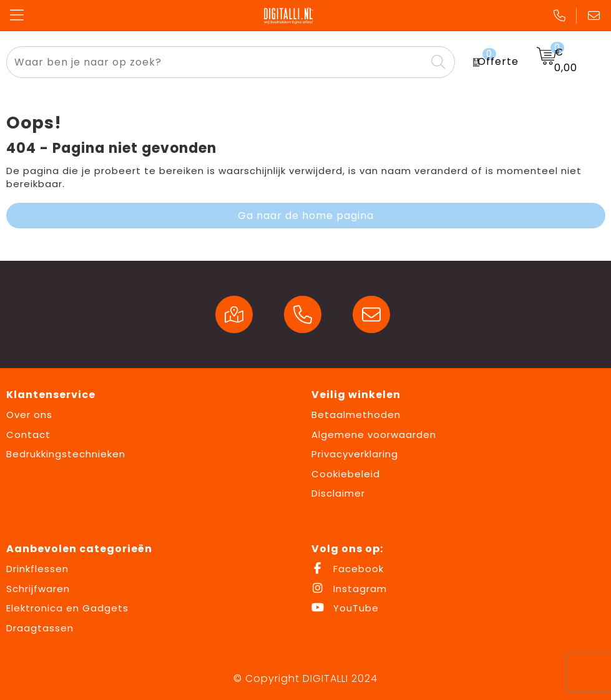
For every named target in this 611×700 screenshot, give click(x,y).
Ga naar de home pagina (306, 216)
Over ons (29, 415)
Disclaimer (338, 493)
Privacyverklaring (355, 454)
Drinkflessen (37, 569)
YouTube (345, 608)
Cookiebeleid (346, 474)
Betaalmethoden (356, 415)
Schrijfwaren (38, 589)
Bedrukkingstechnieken (66, 454)
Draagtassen (40, 628)
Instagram (349, 589)
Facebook (348, 569)
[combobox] (217, 62)
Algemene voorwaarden (374, 435)
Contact (28, 435)
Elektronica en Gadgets (67, 608)
